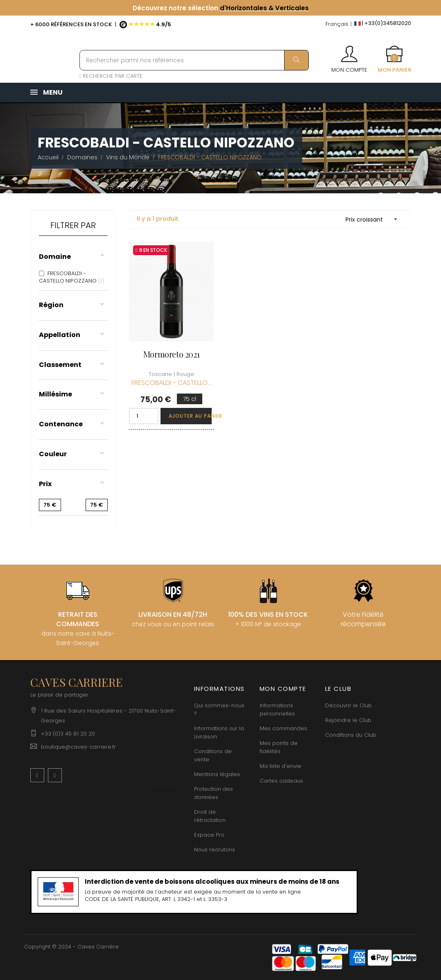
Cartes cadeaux (281, 781)
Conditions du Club (351, 735)
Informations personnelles (277, 710)
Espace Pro (209, 835)
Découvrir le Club (348, 705)
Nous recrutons (215, 850)
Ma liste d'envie (280, 766)
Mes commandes (283, 728)
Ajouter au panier (190, 416)
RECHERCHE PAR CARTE (111, 76)
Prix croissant (374, 219)
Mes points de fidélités (279, 747)
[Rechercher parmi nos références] (194, 60)
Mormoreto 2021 (171, 354)
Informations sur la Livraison (219, 732)
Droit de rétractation (210, 816)
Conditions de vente (213, 755)
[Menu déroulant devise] (339, 24)
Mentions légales (217, 774)
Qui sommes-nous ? (219, 710)
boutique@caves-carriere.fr (78, 747)
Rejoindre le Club (348, 720)
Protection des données (214, 793)
